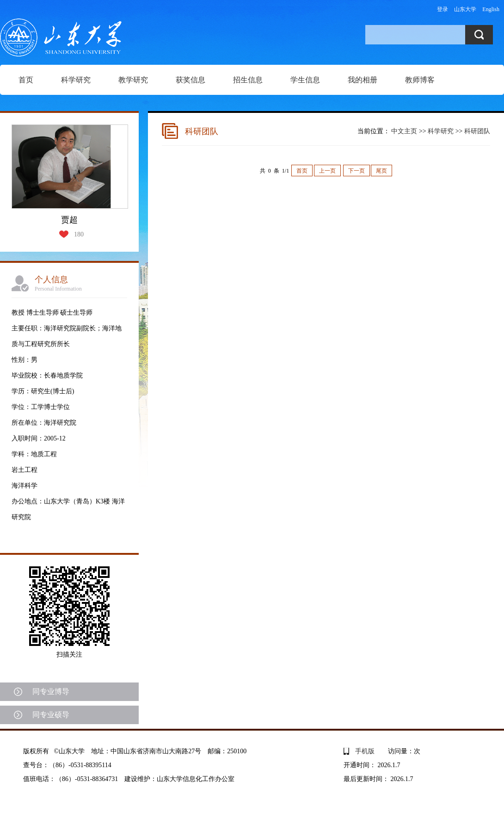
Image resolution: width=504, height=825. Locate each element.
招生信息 (248, 80)
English (491, 9)
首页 (26, 80)
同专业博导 (51, 692)
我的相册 (363, 80)
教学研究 (133, 80)
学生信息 (305, 80)
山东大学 (465, 9)
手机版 (365, 751)
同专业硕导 (51, 715)
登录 (443, 9)
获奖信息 (191, 80)
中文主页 (404, 131)
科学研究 (76, 80)
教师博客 (420, 80)
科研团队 (477, 131)
